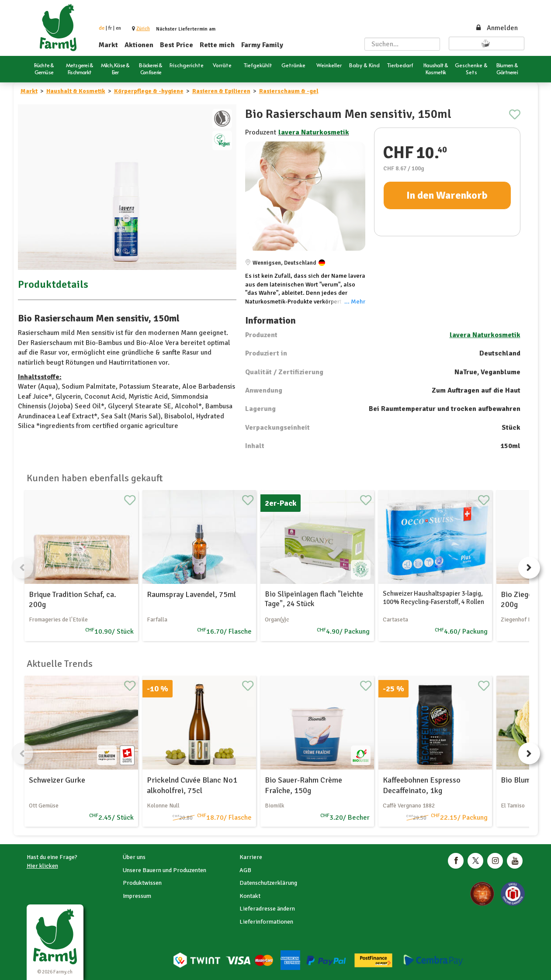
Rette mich (217, 45)
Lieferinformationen (266, 922)
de (102, 28)
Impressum (137, 896)
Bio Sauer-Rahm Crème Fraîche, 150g (303, 785)
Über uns (134, 857)
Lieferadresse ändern (267, 909)
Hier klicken (42, 866)
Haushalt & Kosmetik (76, 91)
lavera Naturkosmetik (314, 132)
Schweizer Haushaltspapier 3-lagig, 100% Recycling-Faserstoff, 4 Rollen (433, 598)
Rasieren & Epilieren (221, 91)
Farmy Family (262, 45)
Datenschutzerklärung (268, 883)
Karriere (251, 857)
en (118, 28)
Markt (108, 45)
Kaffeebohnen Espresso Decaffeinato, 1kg (422, 785)
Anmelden (496, 28)
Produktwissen (142, 883)
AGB (245, 870)
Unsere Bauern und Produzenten (165, 870)
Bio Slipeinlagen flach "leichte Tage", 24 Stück (314, 599)
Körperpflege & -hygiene (149, 91)
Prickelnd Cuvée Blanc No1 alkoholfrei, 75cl (192, 785)
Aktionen (139, 45)
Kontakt (250, 896)
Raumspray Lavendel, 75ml (191, 594)
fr (110, 28)
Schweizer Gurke (57, 780)
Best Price (177, 45)
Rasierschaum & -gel (289, 91)
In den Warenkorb (447, 195)
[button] (143, 29)
